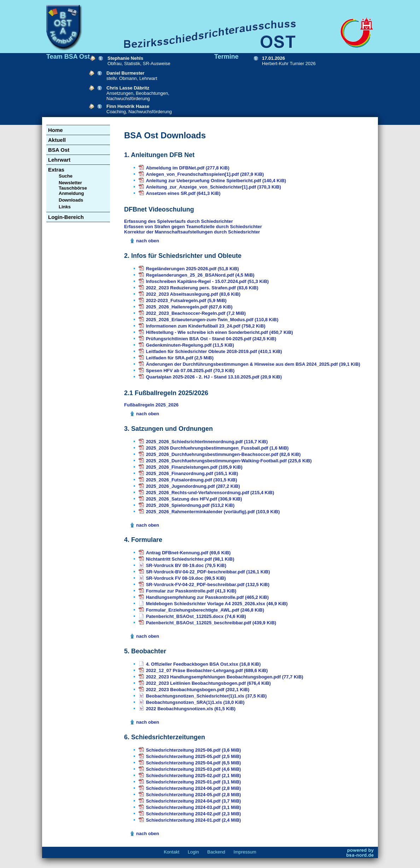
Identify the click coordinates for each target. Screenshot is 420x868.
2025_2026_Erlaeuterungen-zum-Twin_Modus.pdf (212, 320)
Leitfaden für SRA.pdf (180, 358)
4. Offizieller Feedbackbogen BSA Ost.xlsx (203, 664)
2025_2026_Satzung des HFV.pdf (194, 499)
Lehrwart (59, 160)
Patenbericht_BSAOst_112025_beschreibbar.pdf (211, 623)
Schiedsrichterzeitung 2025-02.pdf (194, 776)
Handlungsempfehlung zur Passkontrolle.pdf (207, 597)
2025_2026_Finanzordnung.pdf (192, 473)
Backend (216, 852)
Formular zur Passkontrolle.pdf (191, 591)
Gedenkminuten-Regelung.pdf (190, 345)
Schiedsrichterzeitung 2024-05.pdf (194, 795)
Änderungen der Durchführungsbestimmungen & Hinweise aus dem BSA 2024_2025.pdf (253, 364)
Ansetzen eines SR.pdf (183, 193)
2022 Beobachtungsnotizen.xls (191, 709)
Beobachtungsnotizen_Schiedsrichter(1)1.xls (206, 696)
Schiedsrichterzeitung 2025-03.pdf (194, 769)
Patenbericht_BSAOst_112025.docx (196, 616)
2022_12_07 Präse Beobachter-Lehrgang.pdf (207, 670)
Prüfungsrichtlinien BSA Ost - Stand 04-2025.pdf (211, 339)
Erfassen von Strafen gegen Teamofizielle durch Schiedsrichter (193, 227)
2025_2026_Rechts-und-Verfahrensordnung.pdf (210, 493)
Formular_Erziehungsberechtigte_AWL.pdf (205, 610)
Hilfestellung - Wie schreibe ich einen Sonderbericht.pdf (220, 332)
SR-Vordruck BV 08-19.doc (186, 565)
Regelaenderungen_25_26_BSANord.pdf (200, 275)
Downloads (71, 200)
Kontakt (171, 852)
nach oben (148, 241)
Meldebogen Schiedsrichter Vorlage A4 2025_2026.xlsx (217, 604)
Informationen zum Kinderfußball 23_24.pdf (206, 326)
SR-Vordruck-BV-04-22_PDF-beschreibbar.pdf (208, 572)
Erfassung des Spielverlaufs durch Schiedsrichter (179, 221)
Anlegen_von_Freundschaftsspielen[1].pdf (205, 174)
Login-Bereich (66, 217)
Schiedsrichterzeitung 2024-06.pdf (194, 788)
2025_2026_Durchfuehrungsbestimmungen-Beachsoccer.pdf (223, 454)
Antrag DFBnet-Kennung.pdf (188, 553)
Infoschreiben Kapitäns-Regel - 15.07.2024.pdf (208, 281)
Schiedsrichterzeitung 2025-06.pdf (194, 750)
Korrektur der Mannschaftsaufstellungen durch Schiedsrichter (192, 232)
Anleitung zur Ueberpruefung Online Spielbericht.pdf (216, 181)
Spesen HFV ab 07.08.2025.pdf (190, 371)
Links (65, 207)
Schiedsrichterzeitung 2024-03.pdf (194, 807)
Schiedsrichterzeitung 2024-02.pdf (194, 814)
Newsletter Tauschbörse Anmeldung (73, 188)
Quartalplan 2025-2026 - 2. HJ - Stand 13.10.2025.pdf (214, 377)
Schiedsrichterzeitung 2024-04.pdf (194, 801)
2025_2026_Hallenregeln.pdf (189, 307)
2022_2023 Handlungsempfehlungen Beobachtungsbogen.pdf (225, 677)
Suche (66, 176)
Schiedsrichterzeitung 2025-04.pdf (194, 763)
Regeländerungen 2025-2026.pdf (192, 269)
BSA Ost (59, 150)
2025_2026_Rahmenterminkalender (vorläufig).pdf (213, 512)
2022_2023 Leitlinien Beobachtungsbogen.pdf (208, 683)
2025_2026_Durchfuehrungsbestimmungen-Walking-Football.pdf (229, 461)
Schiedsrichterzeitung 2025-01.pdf (194, 782)
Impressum (245, 852)
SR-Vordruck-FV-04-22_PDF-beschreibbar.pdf (208, 585)
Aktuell (57, 140)
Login (193, 852)
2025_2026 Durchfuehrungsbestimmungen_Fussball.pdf (217, 448)
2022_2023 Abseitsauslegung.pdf (193, 294)
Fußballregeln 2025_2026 (151, 405)
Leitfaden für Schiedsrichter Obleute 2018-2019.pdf (214, 351)
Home (56, 130)
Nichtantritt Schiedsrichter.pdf (190, 559)
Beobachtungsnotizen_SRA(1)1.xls (195, 702)
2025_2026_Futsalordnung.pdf (192, 480)
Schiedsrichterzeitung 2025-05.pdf (194, 756)
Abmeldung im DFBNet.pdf (188, 168)
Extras (56, 170)
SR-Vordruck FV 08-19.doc (186, 578)
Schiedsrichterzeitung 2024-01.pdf (194, 820)
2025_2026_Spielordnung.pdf (190, 505)
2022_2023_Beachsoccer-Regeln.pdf (196, 313)
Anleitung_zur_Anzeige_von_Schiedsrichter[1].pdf (214, 187)
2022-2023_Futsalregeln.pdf (186, 300)
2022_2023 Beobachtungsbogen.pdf (198, 690)
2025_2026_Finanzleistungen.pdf (194, 467)
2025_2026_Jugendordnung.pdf (193, 486)
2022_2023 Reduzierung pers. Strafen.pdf (202, 288)
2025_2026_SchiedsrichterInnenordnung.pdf (207, 442)
